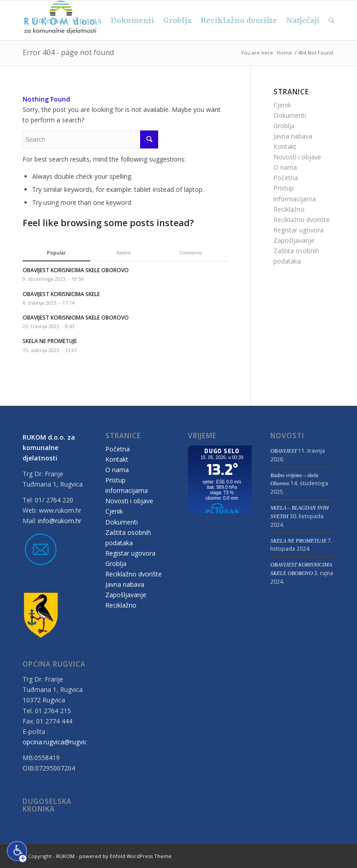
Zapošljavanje (294, 240)
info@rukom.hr (60, 521)
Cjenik (282, 105)
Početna (286, 178)
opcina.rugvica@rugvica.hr (60, 742)
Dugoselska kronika (47, 806)
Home (284, 53)
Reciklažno (289, 209)
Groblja (284, 126)
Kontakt (285, 146)
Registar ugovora (298, 230)
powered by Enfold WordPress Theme (125, 856)
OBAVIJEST (284, 451)
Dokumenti (290, 115)
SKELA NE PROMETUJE (298, 541)
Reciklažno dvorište (302, 220)
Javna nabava (293, 136)
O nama (285, 167)
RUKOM (65, 856)
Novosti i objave (297, 157)
